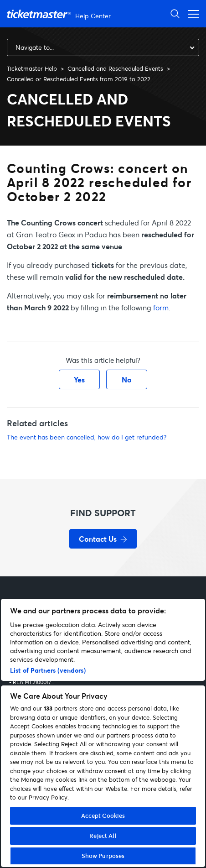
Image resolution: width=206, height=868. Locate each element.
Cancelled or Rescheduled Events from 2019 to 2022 (79, 79)
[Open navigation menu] (191, 13)
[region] (103, 733)
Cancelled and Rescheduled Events (115, 68)
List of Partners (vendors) (48, 670)
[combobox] (103, 47)
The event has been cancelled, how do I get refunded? (87, 437)
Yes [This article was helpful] (79, 379)
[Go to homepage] (60, 14)
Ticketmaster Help (32, 68)
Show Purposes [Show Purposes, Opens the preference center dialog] (103, 856)
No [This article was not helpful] (127, 379)
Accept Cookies (103, 816)
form (161, 307)
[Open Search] (175, 13)
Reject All (103, 836)
